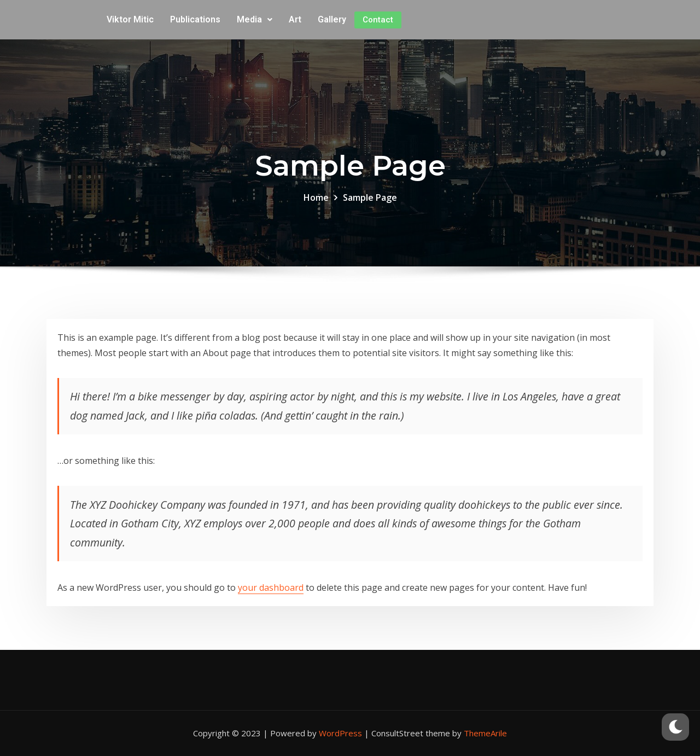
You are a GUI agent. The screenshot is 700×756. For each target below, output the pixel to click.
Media (255, 19)
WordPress (340, 733)
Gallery (332, 19)
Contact (378, 20)
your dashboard (271, 588)
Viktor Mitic (130, 19)
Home (316, 197)
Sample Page (370, 197)
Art (295, 19)
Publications (195, 19)
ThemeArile (485, 733)
